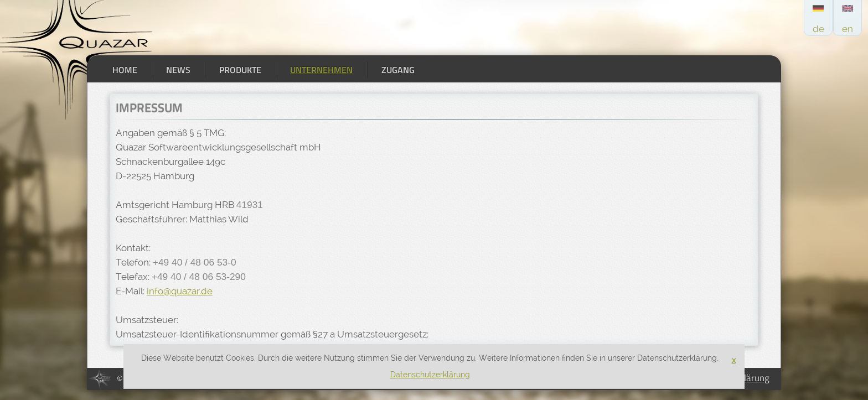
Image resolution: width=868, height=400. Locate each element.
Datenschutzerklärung (430, 375)
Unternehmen (321, 70)
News (178, 70)
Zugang (398, 70)
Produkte (240, 70)
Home (125, 70)
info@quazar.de (180, 291)
